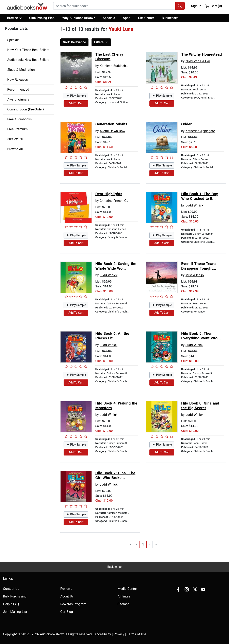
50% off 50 (15, 139)
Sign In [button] (196, 6)
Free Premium (17, 129)
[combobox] (119, 6)
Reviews (66, 589)
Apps (127, 18)
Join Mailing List (15, 612)
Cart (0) (214, 6)
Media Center (127, 589)
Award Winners (18, 99)
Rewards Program (73, 604)
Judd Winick (194, 205)
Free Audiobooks (20, 119)
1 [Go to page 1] (143, 544)
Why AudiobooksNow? (79, 18)
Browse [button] (14, 18)
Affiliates (124, 596)
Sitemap (124, 604)
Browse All (15, 149)
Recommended (18, 90)
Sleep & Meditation (21, 70)
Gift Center (146, 18)
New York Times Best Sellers (28, 50)
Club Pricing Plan (42, 18)
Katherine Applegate (200, 131)
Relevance (75, 42)
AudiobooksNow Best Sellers (28, 60)
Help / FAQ (11, 604)
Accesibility (103, 634)
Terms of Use (137, 634)
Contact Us (11, 589)
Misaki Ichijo (195, 275)
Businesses (170, 18)
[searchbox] (114, 6)
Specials (109, 18)
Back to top (114, 567)
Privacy (119, 634)
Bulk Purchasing (15, 596)
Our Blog (67, 612)
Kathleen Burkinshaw (115, 66)
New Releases (18, 80)
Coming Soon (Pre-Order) (26, 109)
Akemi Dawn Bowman (116, 131)
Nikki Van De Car (198, 61)
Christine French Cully (115, 201)
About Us (67, 596)
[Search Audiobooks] (180, 6)
